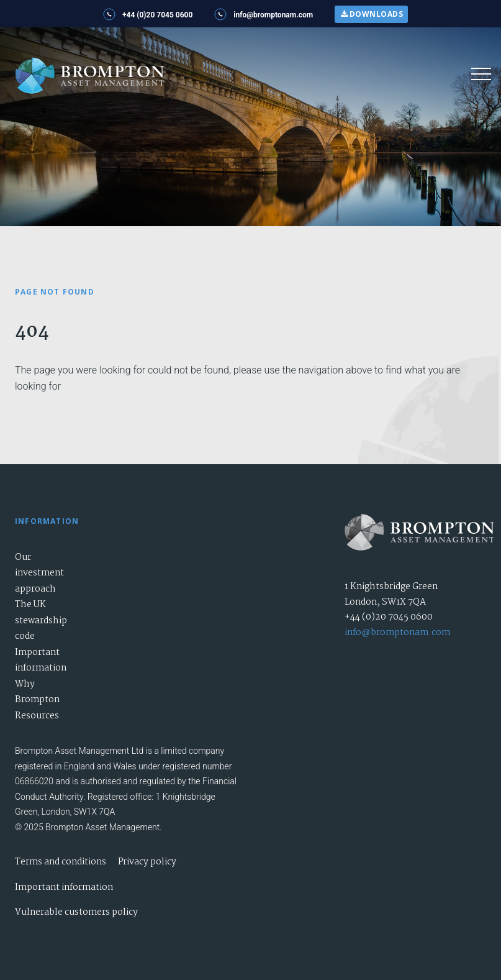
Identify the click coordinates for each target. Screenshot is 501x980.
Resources (37, 716)
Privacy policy (147, 862)
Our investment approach (39, 573)
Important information (41, 661)
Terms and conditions (61, 862)
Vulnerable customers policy (76, 912)
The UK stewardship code (41, 621)
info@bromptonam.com (397, 633)
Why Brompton (37, 692)
